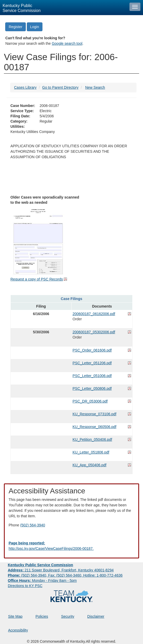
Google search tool (67, 43)
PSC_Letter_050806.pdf (92, 388)
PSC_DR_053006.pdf (90, 401)
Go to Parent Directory (60, 87)
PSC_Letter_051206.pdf (92, 363)
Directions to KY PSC (25, 586)
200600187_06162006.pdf (94, 314)
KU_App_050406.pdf (90, 465)
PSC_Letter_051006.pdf (92, 376)
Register (15, 27)
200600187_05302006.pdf (94, 332)
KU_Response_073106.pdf (95, 414)
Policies (42, 616)
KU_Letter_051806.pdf (91, 452)
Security (68, 616)
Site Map (15, 616)
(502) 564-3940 (33, 525)
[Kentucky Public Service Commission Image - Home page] (63, 8)
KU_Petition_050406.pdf (92, 439)
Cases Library (25, 87)
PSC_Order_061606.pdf (92, 350)
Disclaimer (96, 616)
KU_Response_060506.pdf (95, 427)
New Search (95, 87)
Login (35, 27)
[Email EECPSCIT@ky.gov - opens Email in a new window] (71, 546)
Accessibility (18, 630)
